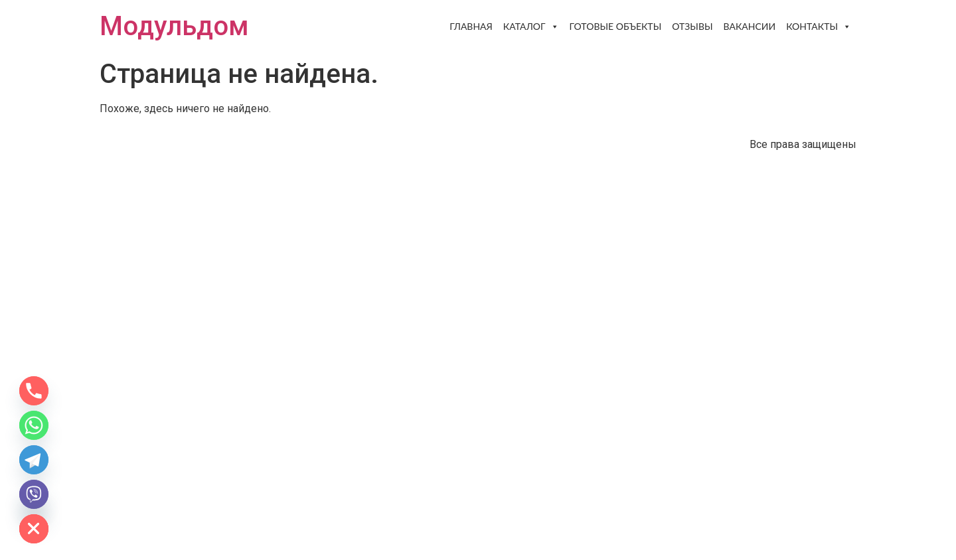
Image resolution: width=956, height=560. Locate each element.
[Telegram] (34, 460)
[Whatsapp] (34, 425)
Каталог (531, 27)
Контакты (819, 27)
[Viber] (34, 494)
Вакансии (750, 26)
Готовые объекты (616, 26)
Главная (471, 26)
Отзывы (692, 26)
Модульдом (174, 26)
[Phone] (34, 391)
